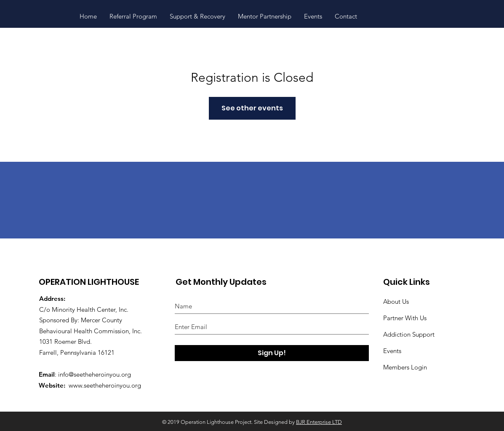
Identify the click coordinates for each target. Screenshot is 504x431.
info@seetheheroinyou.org (95, 374)
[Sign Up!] (272, 353)
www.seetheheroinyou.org (105, 385)
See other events (252, 108)
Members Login (405, 367)
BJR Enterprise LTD (319, 422)
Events (392, 351)
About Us (396, 301)
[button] (197, 16)
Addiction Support (409, 334)
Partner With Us (405, 318)
